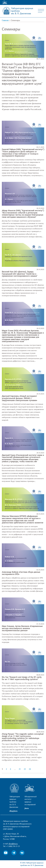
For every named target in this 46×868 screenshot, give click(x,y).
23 (30, 769)
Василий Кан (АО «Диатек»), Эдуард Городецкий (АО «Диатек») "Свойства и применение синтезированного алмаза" (20, 274)
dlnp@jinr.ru (13, 844)
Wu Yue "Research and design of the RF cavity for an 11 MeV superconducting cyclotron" (22, 678)
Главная (5, 20)
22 (25, 769)
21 (20, 769)
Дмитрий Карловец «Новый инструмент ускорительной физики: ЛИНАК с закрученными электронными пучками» (19, 398)
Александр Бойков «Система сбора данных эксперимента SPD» (21, 573)
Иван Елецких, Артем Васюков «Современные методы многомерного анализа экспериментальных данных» (22, 628)
